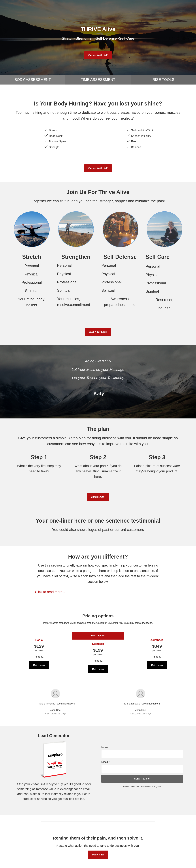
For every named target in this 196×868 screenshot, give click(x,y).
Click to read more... (50, 592)
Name (105, 747)
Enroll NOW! (98, 497)
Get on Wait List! (98, 55)
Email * (105, 762)
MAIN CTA (98, 855)
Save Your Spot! (98, 332)
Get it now (39, 665)
